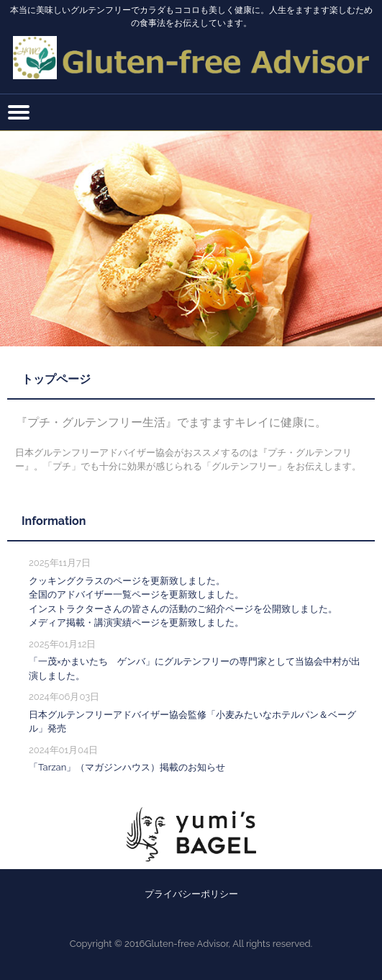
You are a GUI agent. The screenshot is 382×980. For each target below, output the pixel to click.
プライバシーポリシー (191, 894)
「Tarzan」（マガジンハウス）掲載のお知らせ (127, 767)
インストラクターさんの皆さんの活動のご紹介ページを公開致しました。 (183, 609)
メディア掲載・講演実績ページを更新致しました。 (136, 622)
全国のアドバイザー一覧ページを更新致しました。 (136, 594)
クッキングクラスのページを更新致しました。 (127, 581)
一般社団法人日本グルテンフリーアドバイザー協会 (191, 50)
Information (54, 521)
